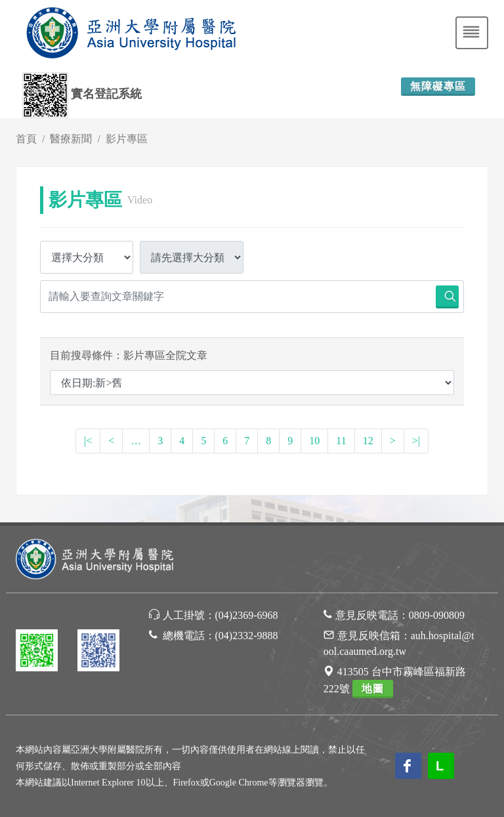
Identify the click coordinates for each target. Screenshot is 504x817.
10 (314, 441)
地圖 (373, 689)
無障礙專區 (438, 86)
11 (341, 441)
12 (368, 441)
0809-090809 (437, 615)
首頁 (26, 139)
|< (88, 441)
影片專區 (127, 139)
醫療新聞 (71, 139)
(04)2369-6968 (247, 615)
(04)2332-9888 (247, 636)
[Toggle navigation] (472, 33)
